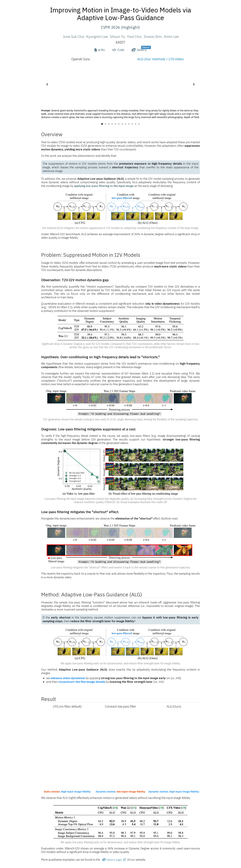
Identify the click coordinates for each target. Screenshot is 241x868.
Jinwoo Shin (153, 37)
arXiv (100, 50)
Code (118, 50)
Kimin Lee (171, 37)
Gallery (139, 50)
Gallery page (114, 860)
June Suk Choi (73, 37)
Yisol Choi (134, 37)
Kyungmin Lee (97, 37)
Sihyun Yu (117, 37)
